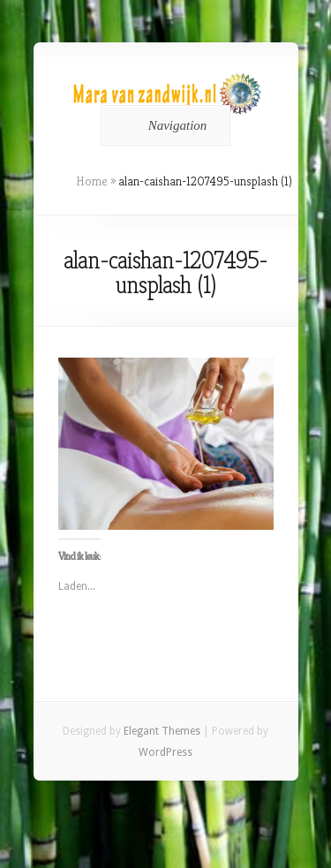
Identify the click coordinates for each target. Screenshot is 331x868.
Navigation (163, 125)
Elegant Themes (162, 731)
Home (92, 181)
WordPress (165, 752)
